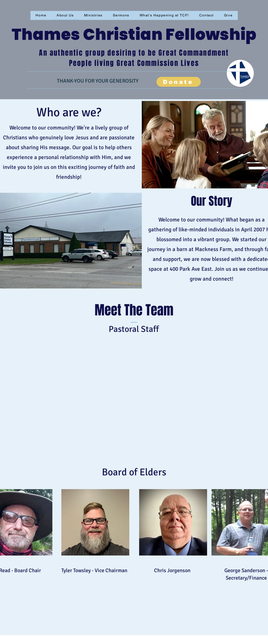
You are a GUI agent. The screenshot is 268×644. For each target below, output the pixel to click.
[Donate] (179, 82)
